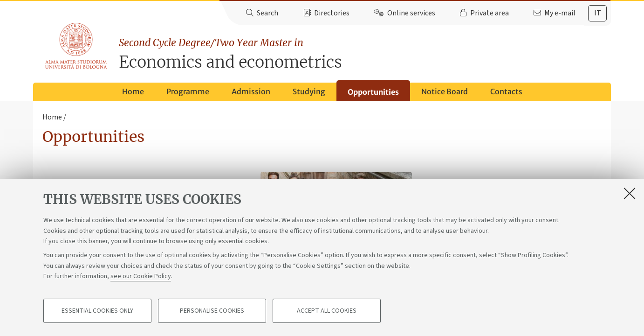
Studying (309, 91)
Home (133, 91)
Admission (251, 91)
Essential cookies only (97, 311)
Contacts (506, 91)
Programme (188, 91)
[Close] (630, 193)
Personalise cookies (212, 311)
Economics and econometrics (365, 54)
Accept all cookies (327, 311)
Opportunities (373, 92)
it (598, 13)
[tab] (597, 13)
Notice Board (445, 91)
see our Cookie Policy (141, 276)
